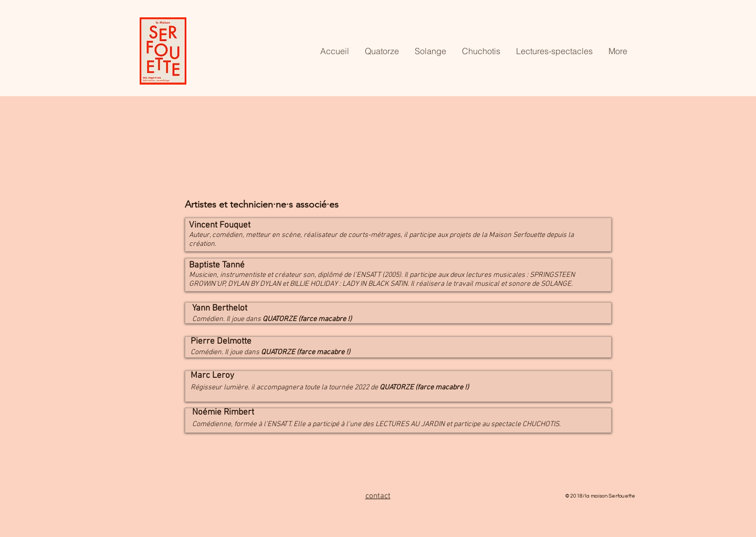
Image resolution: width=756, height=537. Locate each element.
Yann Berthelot (220, 308)
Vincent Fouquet (220, 225)
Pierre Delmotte (221, 342)
